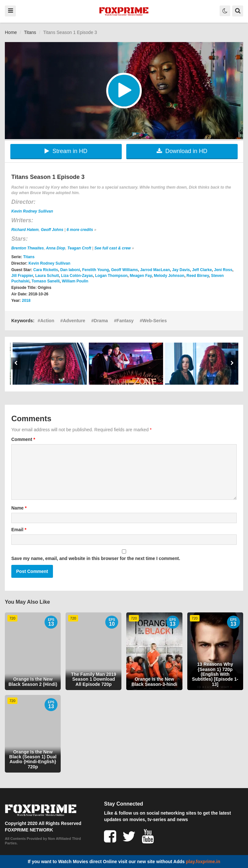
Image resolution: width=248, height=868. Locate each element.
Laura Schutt (47, 276)
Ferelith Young (95, 270)
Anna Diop (56, 248)
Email (19, 530)
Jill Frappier (22, 276)
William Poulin (75, 281)
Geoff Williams (124, 270)
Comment (23, 439)
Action (47, 321)
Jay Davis (181, 270)
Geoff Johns (52, 230)
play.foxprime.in (203, 862)
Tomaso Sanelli (46, 281)
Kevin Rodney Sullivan (32, 211)
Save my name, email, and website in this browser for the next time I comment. (96, 558)
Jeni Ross (223, 270)
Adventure (74, 321)
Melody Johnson (169, 276)
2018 (26, 301)
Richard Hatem (25, 230)
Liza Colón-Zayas (77, 276)
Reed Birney (198, 276)
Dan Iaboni (70, 270)
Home (11, 32)
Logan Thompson (111, 276)
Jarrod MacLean (155, 270)
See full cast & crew (113, 248)
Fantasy (125, 321)
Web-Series (154, 321)
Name (19, 508)
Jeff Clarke (202, 270)
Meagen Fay (141, 276)
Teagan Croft (79, 248)
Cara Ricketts (46, 270)
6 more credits (80, 230)
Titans (30, 32)
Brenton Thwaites (28, 248)
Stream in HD (66, 151)
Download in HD (182, 151)
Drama (101, 321)
